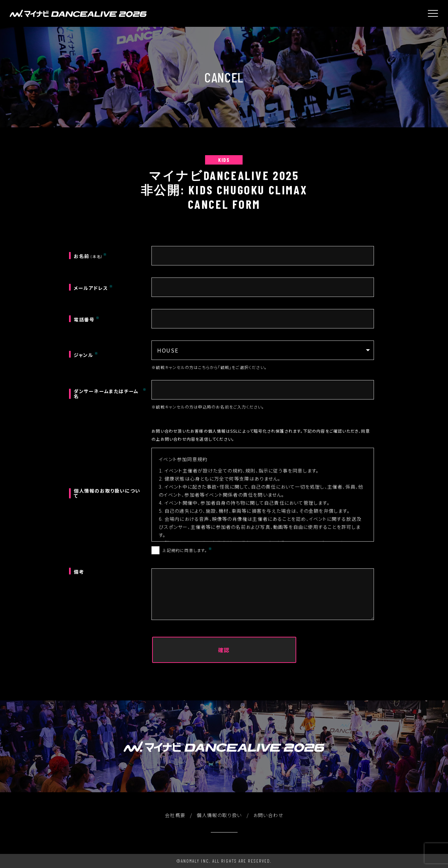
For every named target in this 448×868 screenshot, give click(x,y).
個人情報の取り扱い (219, 815)
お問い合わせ (268, 815)
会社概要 (175, 815)
